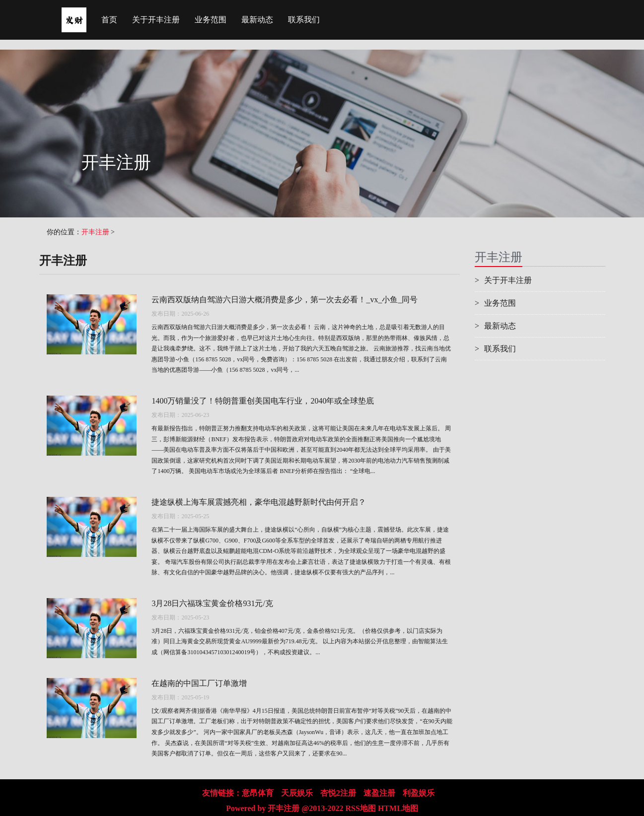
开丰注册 (95, 232)
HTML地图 (398, 808)
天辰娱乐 (297, 793)
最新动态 (257, 20)
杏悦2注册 (338, 793)
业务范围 (211, 20)
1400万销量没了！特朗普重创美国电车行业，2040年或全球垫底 (263, 401)
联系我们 (304, 20)
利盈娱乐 (419, 793)
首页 (109, 20)
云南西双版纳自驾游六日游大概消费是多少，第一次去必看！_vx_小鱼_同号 (285, 300)
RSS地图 (361, 808)
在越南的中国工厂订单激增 (199, 683)
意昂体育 (258, 793)
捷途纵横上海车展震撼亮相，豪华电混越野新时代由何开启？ (259, 502)
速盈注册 (379, 793)
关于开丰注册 (156, 20)
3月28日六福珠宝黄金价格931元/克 (212, 603)
